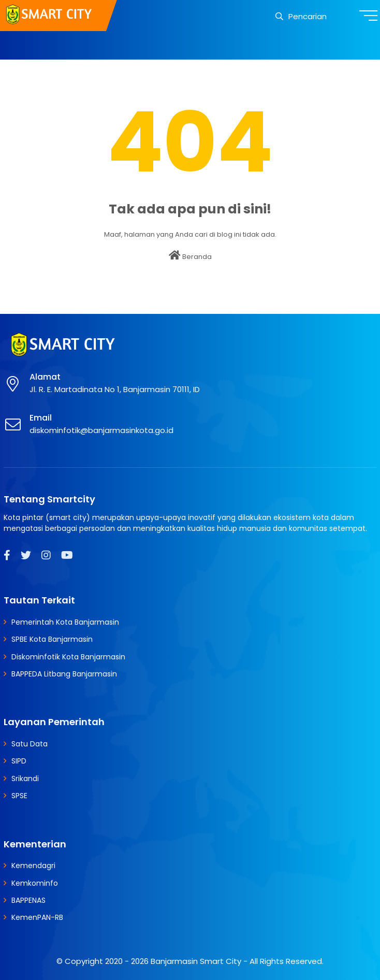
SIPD (19, 761)
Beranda (190, 256)
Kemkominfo (35, 883)
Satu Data (30, 744)
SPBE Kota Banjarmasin (52, 639)
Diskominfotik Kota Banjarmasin (68, 657)
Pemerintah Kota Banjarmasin (65, 622)
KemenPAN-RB (37, 917)
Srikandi (25, 779)
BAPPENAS (28, 900)
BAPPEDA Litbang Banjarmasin (64, 674)
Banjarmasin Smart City (196, 961)
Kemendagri (33, 866)
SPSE (19, 796)
